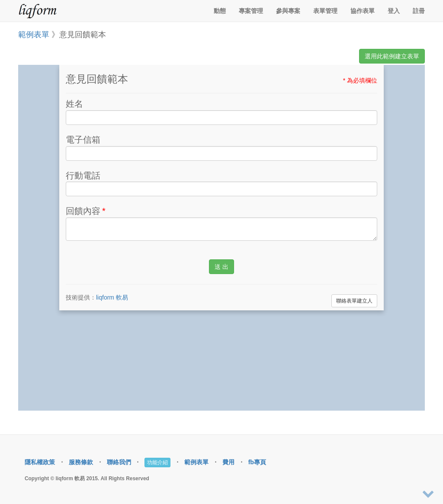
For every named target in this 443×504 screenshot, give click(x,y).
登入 (394, 11)
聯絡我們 (119, 462)
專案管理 (251, 11)
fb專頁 (257, 462)
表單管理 (325, 11)
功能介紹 (157, 463)
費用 (228, 462)
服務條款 (81, 462)
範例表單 (34, 35)
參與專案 (288, 11)
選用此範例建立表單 (392, 56)
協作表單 (363, 11)
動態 (220, 11)
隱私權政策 (40, 462)
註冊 (419, 11)
